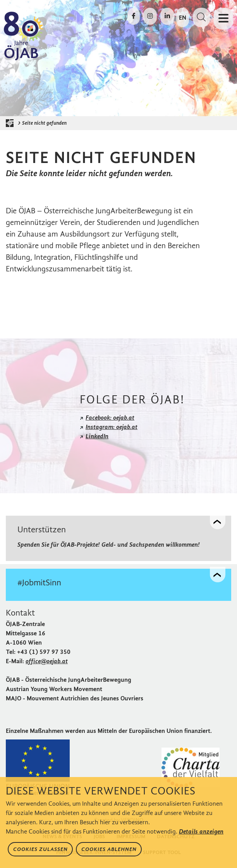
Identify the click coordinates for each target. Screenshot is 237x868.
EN (183, 18)
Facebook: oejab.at (110, 418)
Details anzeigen (201, 831)
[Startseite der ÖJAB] (12, 123)
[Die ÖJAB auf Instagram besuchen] (150, 16)
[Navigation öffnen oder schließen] (223, 19)
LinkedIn (97, 436)
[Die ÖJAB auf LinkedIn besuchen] (167, 16)
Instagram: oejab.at (112, 427)
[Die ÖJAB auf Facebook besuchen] (134, 16)
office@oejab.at (47, 661)
